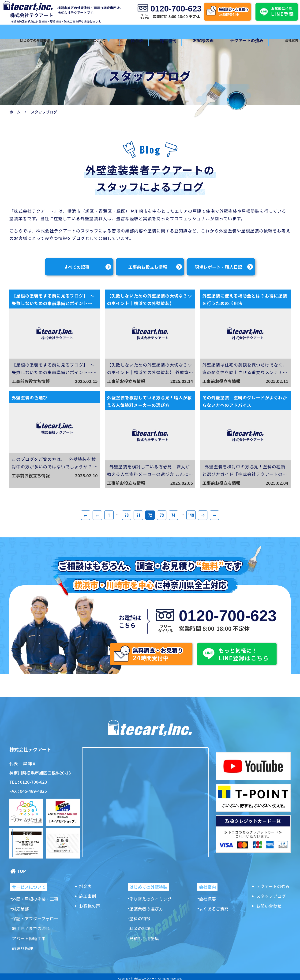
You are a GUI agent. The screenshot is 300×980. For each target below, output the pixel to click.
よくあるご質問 (214, 909)
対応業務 (20, 909)
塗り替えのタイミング (150, 899)
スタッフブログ (271, 896)
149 (191, 515)
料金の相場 (140, 928)
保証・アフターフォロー (35, 918)
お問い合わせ (269, 906)
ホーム (15, 112)
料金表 (130, 40)
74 (173, 515)
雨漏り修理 (22, 948)
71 (138, 515)
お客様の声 (188, 40)
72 (150, 515)
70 (127, 515)
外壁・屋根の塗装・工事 (35, 899)
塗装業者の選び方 (146, 909)
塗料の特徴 (140, 918)
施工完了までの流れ (31, 928)
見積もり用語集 (144, 938)
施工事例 (157, 40)
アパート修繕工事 (29, 938)
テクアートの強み (228, 40)
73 (162, 515)
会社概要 (207, 899)
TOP (22, 871)
